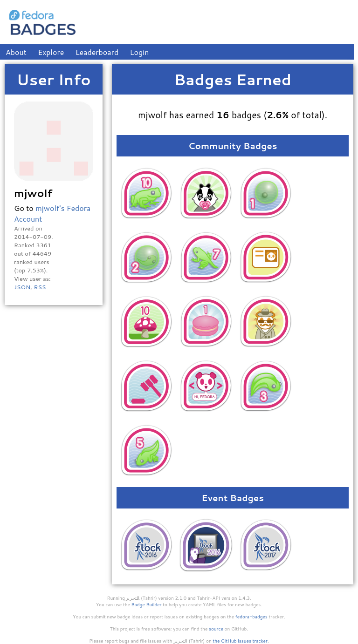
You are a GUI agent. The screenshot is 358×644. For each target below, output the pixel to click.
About (16, 52)
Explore (51, 52)
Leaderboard (97, 52)
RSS (40, 287)
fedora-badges (251, 617)
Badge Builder (147, 604)
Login (140, 52)
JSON (22, 287)
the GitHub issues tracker (240, 641)
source (216, 629)
